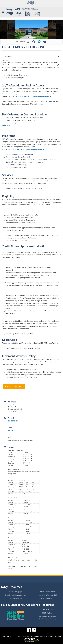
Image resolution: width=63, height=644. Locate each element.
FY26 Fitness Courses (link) (16, 165)
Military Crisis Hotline (47, 616)
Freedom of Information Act (16, 595)
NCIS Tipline (47, 613)
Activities (5, 60)
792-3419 (11, 431)
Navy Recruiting (16, 598)
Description (8, 57)
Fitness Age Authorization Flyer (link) (19, 334)
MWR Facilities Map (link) (15, 78)
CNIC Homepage (16, 592)
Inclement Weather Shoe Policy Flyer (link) (21, 377)
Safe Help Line (47, 609)
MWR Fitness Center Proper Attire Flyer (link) (23, 348)
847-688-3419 (13, 421)
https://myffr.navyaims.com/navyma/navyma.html (33, 96)
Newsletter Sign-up (14, 387)
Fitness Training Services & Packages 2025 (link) (24, 188)
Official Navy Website (47, 592)
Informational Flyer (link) (12, 123)
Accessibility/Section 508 (47, 595)
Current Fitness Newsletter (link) (18, 157)
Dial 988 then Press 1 (47, 619)
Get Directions (13, 411)
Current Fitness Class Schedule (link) (19, 154)
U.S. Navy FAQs (47, 598)
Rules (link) (7, 125)
